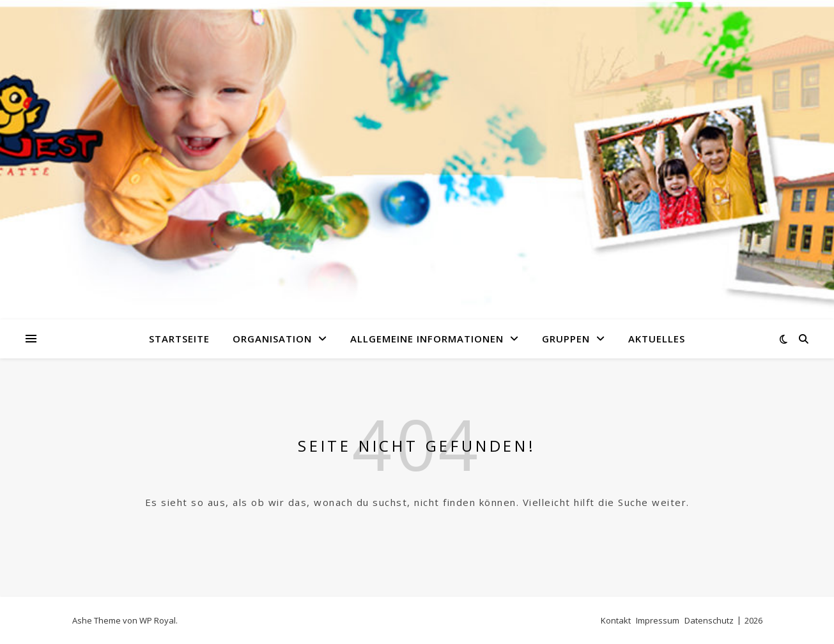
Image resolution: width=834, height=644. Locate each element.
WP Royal (158, 620)
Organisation (272, 339)
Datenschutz (709, 620)
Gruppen (566, 339)
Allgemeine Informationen (427, 339)
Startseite (179, 339)
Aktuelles (657, 339)
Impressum (658, 620)
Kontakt (616, 620)
